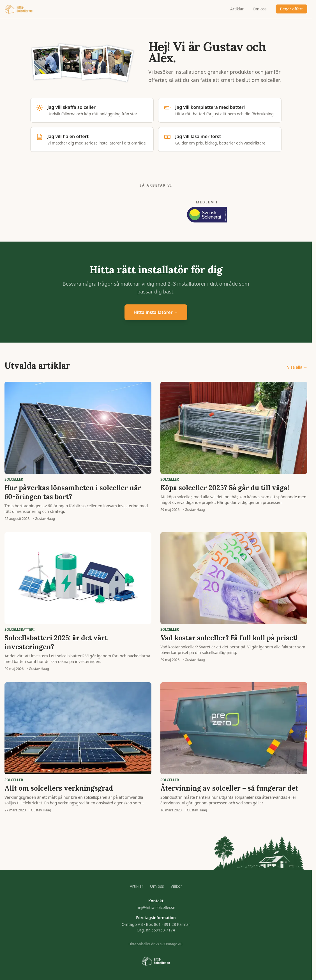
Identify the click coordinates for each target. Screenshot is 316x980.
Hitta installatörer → (156, 312)
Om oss (260, 9)
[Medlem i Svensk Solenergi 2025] (207, 211)
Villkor (176, 886)
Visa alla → (297, 367)
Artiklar (237, 9)
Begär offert (291, 9)
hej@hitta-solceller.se (156, 907)
